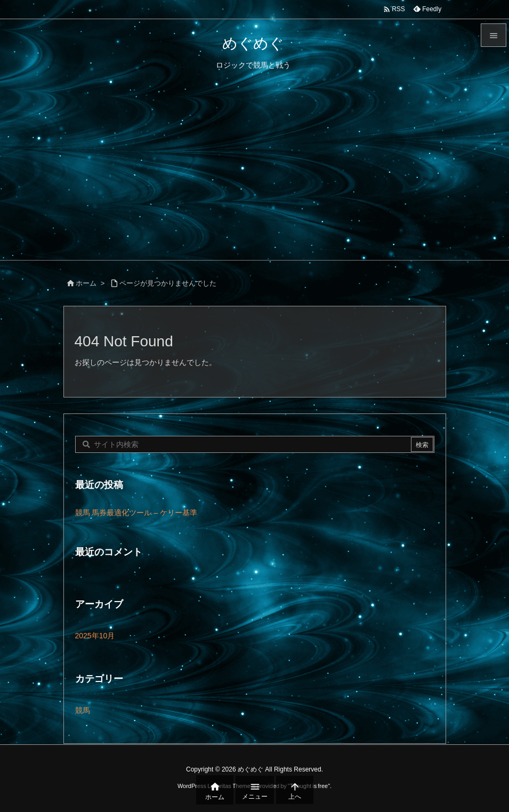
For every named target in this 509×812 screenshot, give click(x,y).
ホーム (86, 283)
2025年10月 (95, 636)
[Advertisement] (255, 180)
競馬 (83, 710)
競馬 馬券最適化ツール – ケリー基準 (136, 513)
